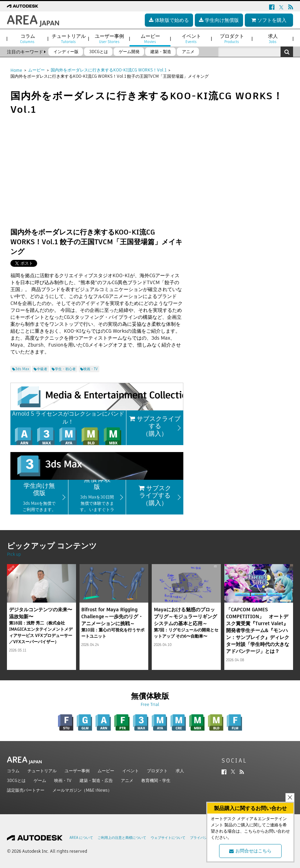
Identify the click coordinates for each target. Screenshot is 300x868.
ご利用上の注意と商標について (122, 838)
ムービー (36, 70)
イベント (131, 771)
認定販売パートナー (26, 790)
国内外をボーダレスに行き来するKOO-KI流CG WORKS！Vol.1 (109, 70)
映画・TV (63, 780)
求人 (180, 771)
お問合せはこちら (250, 851)
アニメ (127, 780)
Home (16, 70)
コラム (13, 771)
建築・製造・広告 (96, 780)
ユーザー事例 (77, 771)
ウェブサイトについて (168, 838)
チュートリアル (42, 771)
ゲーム (40, 780)
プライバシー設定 (204, 838)
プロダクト (157, 771)
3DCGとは (16, 780)
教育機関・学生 (156, 780)
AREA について (81, 838)
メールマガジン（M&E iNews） (82, 790)
